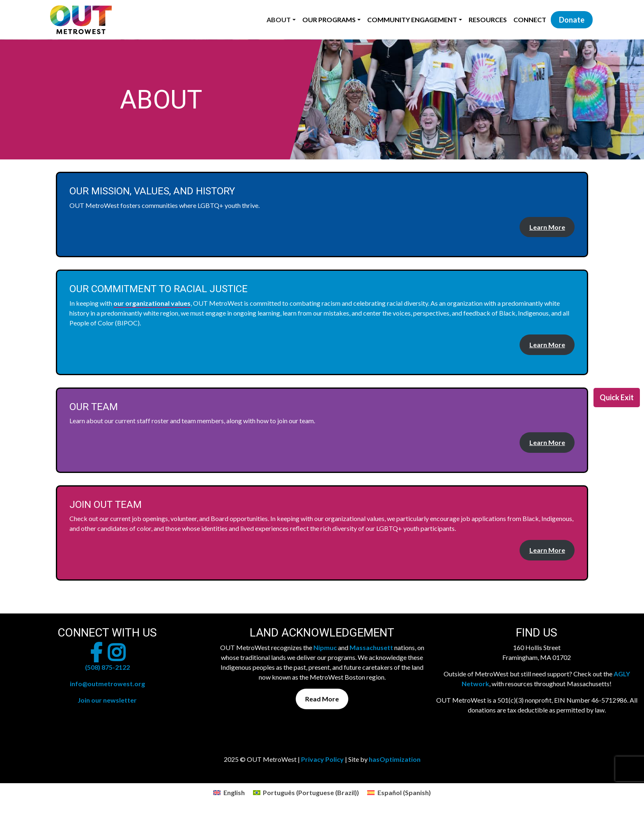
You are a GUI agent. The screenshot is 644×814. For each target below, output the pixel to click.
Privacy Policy (322, 759)
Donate (572, 20)
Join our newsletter (107, 700)
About (279, 20)
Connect (530, 20)
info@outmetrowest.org (107, 684)
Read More (322, 699)
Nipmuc (325, 647)
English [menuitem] (234, 792)
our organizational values (152, 303)
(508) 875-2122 (107, 667)
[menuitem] (229, 792)
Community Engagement (412, 20)
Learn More (547, 227)
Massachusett (371, 647)
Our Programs (329, 20)
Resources (488, 20)
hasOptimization (395, 759)
